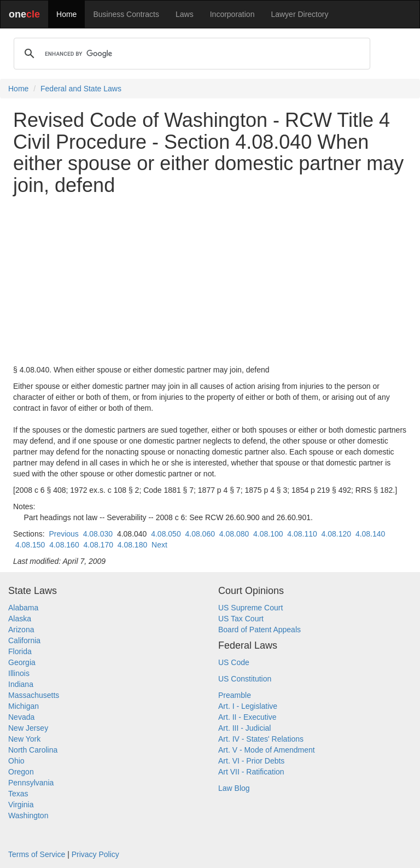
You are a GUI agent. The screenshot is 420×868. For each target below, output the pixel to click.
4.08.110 (302, 534)
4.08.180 (133, 545)
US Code (234, 662)
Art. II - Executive (247, 717)
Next (159, 545)
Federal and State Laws (81, 89)
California (24, 640)
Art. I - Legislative (248, 706)
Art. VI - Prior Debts (251, 761)
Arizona (21, 630)
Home (66, 14)
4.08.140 (371, 534)
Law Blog (234, 788)
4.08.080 (234, 534)
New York (24, 739)
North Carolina (33, 750)
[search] (190, 54)
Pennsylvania (31, 783)
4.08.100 (268, 534)
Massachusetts (34, 695)
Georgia (22, 662)
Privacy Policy (95, 854)
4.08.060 (200, 534)
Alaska (20, 619)
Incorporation (232, 14)
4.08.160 (64, 545)
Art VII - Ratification (251, 772)
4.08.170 (98, 545)
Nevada (21, 717)
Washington (28, 815)
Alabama (23, 608)
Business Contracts (126, 14)
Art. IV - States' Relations (261, 739)
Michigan (24, 706)
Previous (63, 534)
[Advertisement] (210, 280)
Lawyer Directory (299, 14)
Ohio (16, 761)
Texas (18, 794)
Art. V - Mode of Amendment (267, 750)
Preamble (235, 695)
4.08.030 (98, 534)
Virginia (21, 805)
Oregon (21, 772)
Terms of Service (37, 854)
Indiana (21, 684)
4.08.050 (166, 534)
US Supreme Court (250, 608)
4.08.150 (30, 545)
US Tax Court (241, 619)
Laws (185, 14)
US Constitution (245, 679)
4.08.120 (337, 534)
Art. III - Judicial (244, 728)
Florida (20, 651)
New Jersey (28, 728)
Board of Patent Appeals (259, 630)
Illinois (19, 673)
